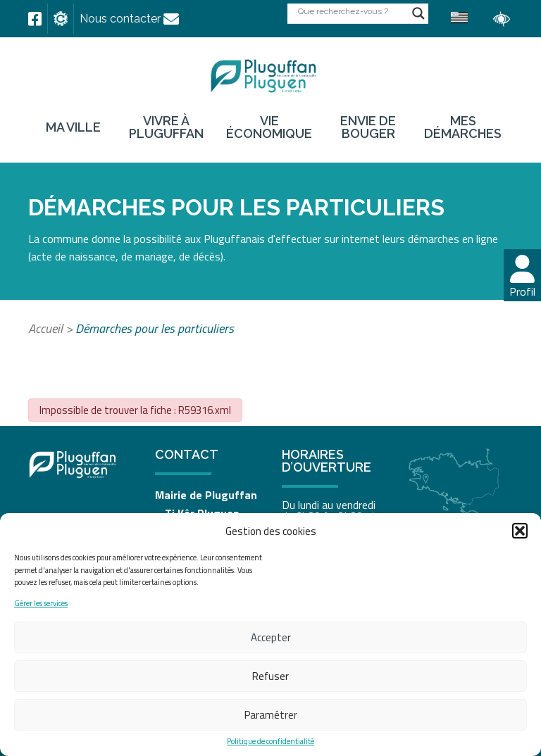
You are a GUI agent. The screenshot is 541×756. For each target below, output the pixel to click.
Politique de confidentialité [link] (270, 742)
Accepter (271, 637)
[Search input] (352, 11)
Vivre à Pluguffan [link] (166, 127)
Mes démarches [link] (463, 127)
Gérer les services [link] (41, 604)
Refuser (270, 676)
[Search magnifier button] (418, 13)
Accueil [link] (45, 328)
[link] (35, 19)
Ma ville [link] (73, 127)
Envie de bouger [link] (368, 127)
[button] (520, 531)
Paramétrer (271, 715)
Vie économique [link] (269, 127)
